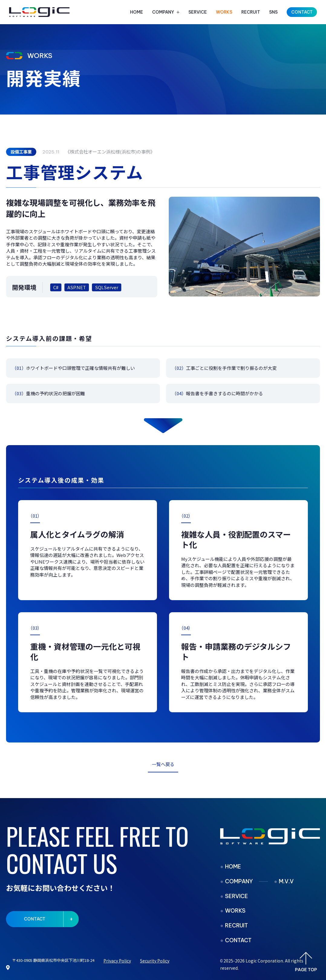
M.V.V (286, 881)
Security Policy (155, 961)
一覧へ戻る (163, 764)
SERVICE (198, 12)
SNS (273, 12)
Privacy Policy (117, 961)
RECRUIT (251, 12)
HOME (137, 12)
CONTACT (238, 940)
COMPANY (163, 12)
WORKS (224, 12)
